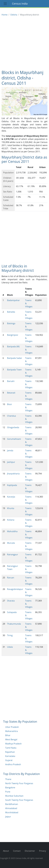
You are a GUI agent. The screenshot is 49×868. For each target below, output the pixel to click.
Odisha (14, 15)
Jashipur (11, 462)
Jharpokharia (13, 474)
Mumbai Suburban (14, 796)
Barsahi (11, 381)
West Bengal (11, 739)
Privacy (43, 851)
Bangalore (10, 788)
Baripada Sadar (15, 358)
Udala (10, 647)
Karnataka (10, 756)
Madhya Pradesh (13, 744)
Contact (17, 851)
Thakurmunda (14, 624)
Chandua (11, 416)
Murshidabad (12, 812)
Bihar (8, 735)
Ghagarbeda (13, 427)
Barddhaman (12, 804)
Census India (20, 4)
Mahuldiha (12, 531)
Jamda (10, 450)
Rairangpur (12, 554)
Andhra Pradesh (13, 764)
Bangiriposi (12, 335)
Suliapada (12, 612)
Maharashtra (11, 731)
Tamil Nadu (11, 748)
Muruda (11, 543)
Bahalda (11, 312)
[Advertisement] (24, 43)
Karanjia (11, 497)
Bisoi (9, 404)
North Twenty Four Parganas (19, 783)
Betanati (11, 393)
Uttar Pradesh (12, 727)
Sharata (11, 601)
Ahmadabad (11, 808)
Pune (8, 792)
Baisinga (11, 323)
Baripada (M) (13, 346)
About (6, 851)
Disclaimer (30, 851)
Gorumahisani (14, 439)
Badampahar (13, 300)
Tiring (10, 635)
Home (5, 15)
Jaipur (8, 817)
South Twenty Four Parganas (19, 800)
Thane (8, 779)
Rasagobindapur (15, 589)
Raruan (11, 578)
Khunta (11, 508)
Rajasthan (10, 752)
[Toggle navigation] (5, 4)
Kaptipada (12, 485)
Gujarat (9, 760)
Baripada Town (14, 370)
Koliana (11, 520)
